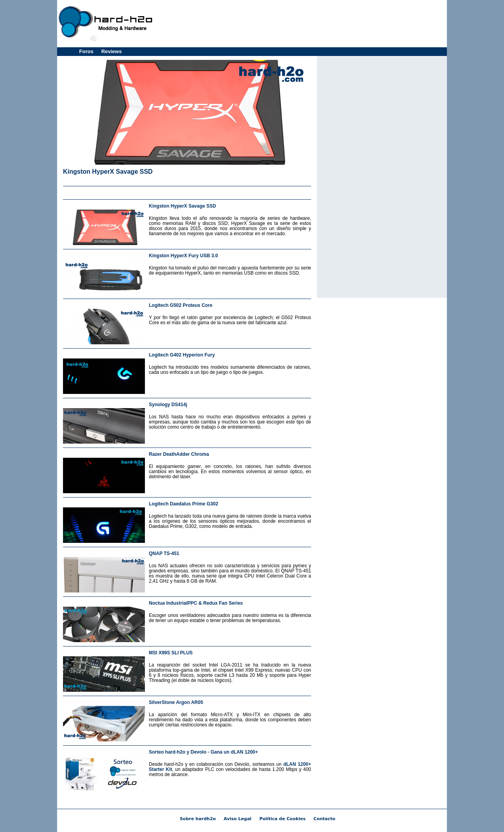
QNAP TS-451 (164, 553)
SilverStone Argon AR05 (176, 702)
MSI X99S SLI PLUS (171, 653)
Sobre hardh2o (198, 819)
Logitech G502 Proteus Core (181, 305)
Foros (86, 51)
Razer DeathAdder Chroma (179, 454)
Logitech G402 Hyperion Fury (182, 355)
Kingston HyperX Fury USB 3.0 (183, 256)
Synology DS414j (168, 405)
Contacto (324, 819)
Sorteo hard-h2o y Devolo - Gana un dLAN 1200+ (203, 752)
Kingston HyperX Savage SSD (108, 172)
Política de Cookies (283, 819)
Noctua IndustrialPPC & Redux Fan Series (196, 603)
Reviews (111, 51)
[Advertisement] (302, 24)
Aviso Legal (238, 819)
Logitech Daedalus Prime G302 (183, 504)
